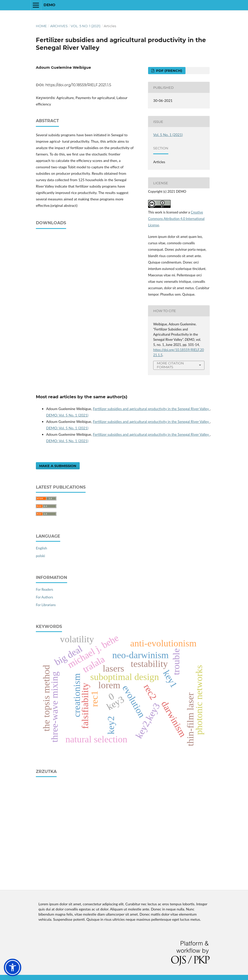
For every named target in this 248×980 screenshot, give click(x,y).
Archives (59, 26)
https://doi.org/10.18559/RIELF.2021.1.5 (78, 85)
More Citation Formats (170, 365)
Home (41, 26)
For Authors (44, 597)
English (42, 548)
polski (40, 556)
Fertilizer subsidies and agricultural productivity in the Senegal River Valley (151, 409)
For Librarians (46, 605)
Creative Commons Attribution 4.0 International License (176, 219)
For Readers (44, 589)
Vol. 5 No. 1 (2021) (86, 26)
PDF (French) (169, 71)
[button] (13, 967)
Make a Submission (58, 466)
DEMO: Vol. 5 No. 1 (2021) (67, 415)
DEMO (49, 5)
